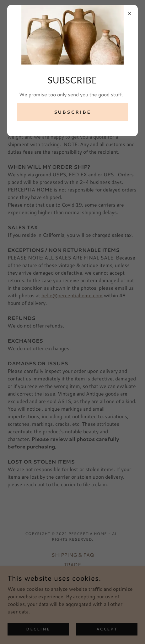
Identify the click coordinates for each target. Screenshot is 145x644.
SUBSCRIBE (73, 112)
